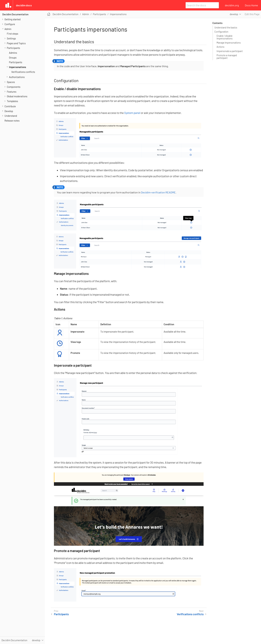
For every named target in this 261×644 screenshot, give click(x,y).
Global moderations (17, 96)
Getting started (12, 19)
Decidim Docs (24, 5)
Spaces (11, 82)
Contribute (10, 106)
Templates (12, 101)
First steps (12, 34)
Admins (13, 53)
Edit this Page (252, 14)
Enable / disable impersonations (225, 37)
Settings (11, 38)
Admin (8, 29)
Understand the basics (226, 28)
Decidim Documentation (15, 14)
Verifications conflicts (23, 72)
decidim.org (232, 5)
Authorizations (17, 77)
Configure (10, 24)
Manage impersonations (229, 43)
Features (12, 92)
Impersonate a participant (230, 51)
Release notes (12, 121)
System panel (132, 113)
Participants (13, 48)
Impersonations (17, 67)
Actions (220, 47)
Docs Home (251, 5)
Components (14, 87)
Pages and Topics (16, 43)
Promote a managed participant (227, 57)
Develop (9, 111)
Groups (13, 58)
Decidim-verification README (158, 192)
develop (234, 14)
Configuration (221, 32)
